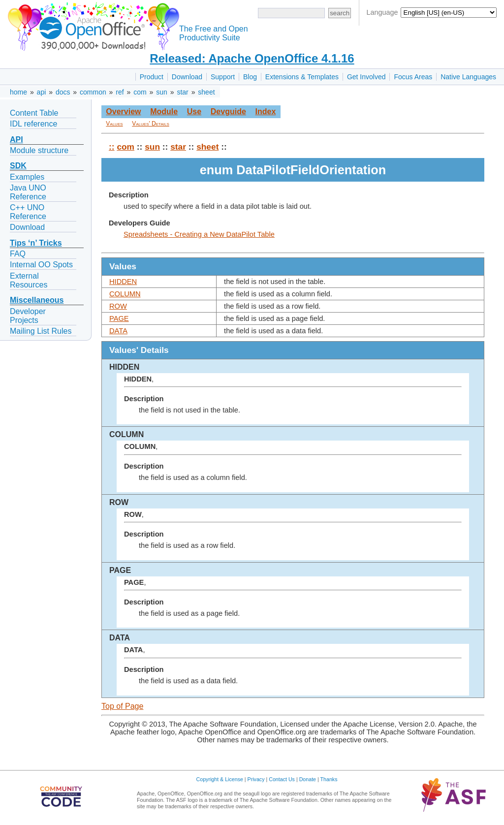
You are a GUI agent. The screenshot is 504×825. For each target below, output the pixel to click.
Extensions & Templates (302, 77)
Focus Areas (413, 77)
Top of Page (122, 706)
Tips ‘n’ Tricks (36, 243)
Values (114, 124)
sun (162, 92)
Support (223, 77)
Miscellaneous (37, 300)
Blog (250, 77)
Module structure (39, 150)
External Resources (29, 280)
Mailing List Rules (41, 331)
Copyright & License (220, 779)
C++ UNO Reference (28, 212)
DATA (118, 331)
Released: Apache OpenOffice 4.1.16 (252, 58)
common (93, 92)
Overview (123, 111)
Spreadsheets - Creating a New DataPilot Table (199, 234)
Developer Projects (28, 316)
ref (120, 92)
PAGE (119, 318)
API (16, 140)
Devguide (228, 111)
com (140, 92)
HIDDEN (123, 282)
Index (265, 111)
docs (63, 92)
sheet (206, 92)
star (182, 92)
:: (112, 147)
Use (194, 111)
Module (164, 111)
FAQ (18, 254)
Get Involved (366, 77)
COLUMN (125, 294)
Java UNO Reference (28, 192)
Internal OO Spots (41, 265)
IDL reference (33, 124)
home (18, 92)
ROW (118, 306)
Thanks (329, 779)
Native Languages (468, 77)
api (42, 92)
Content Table (34, 113)
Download (187, 77)
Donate (308, 779)
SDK (18, 166)
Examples (27, 177)
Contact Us (282, 779)
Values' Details (151, 124)
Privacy (256, 779)
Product (152, 77)
